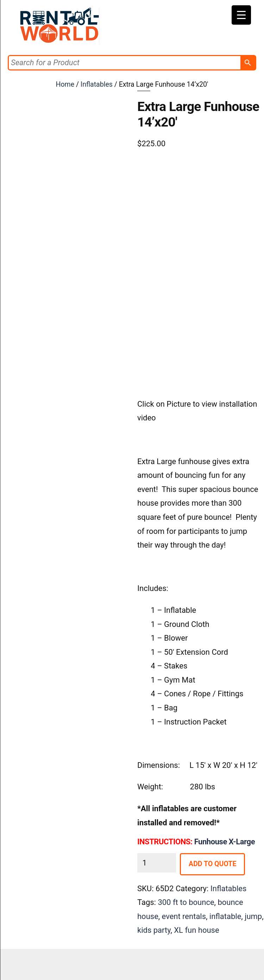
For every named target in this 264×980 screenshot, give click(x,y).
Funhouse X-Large (225, 842)
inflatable (225, 916)
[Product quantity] (157, 863)
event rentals (184, 916)
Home (65, 84)
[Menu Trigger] (241, 15)
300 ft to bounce (186, 902)
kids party (154, 930)
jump (253, 916)
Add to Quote (212, 864)
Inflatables (97, 84)
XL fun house (196, 930)
